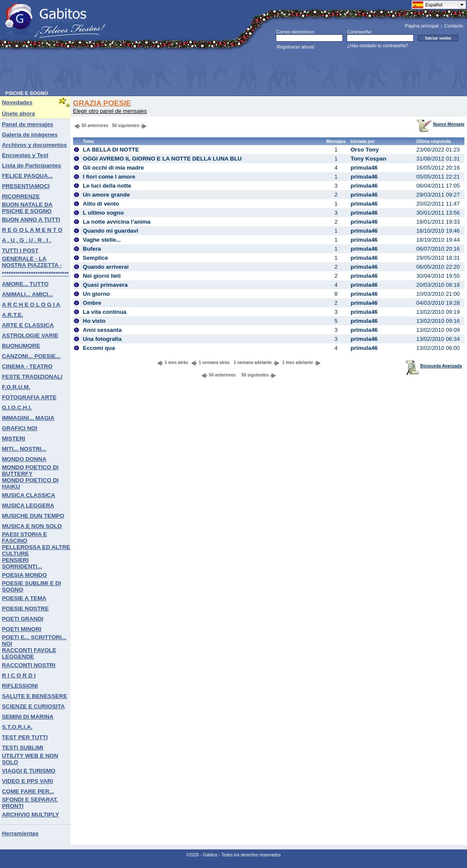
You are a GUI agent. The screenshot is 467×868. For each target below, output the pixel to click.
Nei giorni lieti (102, 276)
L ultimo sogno (103, 213)
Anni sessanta (102, 330)
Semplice (96, 258)
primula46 (364, 168)
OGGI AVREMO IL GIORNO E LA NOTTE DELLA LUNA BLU (162, 159)
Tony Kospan (368, 159)
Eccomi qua (99, 348)
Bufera (92, 249)
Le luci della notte (107, 186)
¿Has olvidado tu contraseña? (378, 46)
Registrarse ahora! (296, 47)
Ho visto (94, 321)
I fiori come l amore (109, 177)
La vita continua (105, 312)
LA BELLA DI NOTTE (111, 150)
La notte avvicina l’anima (117, 222)
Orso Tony (365, 150)
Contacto (454, 26)
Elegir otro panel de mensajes (110, 111)
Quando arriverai (106, 267)
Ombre (92, 303)
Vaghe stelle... (102, 240)
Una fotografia (102, 339)
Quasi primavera (105, 285)
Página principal (422, 26)
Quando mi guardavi (111, 231)
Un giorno (96, 294)
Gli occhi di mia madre (113, 168)
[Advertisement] (162, 71)
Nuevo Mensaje (441, 124)
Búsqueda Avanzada (434, 366)
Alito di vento (101, 204)
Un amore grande (107, 195)
